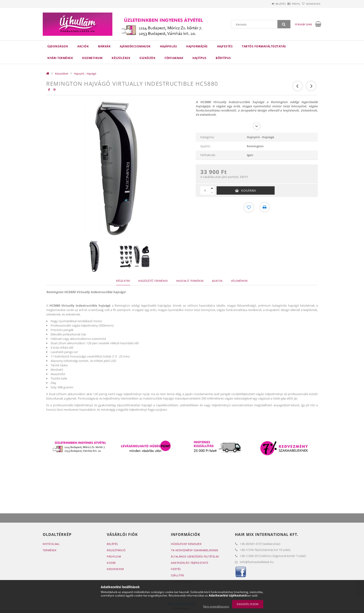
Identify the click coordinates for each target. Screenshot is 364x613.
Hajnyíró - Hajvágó (85, 74)
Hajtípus (199, 58)
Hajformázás (197, 46)
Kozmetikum (92, 58)
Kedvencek (311, 4)
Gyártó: (205, 146)
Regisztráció (116, 550)
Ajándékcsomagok (135, 46)
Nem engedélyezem (216, 606)
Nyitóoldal (51, 544)
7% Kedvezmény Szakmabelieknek (195, 550)
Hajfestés (225, 46)
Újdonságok (58, 46)
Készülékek (121, 58)
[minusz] (212, 193)
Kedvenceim (115, 569)
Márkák (104, 46)
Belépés (268, 4)
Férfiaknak (174, 58)
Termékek (50, 550)
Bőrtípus (223, 58)
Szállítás (178, 575)
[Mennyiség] (205, 190)
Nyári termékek (60, 58)
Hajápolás (169, 46)
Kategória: (207, 137)
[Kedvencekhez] (249, 207)
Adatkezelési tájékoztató (190, 563)
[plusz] (212, 188)
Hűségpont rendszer (186, 544)
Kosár (111, 563)
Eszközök (147, 58)
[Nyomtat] (265, 207)
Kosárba (249, 190)
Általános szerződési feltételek (195, 556)
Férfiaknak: (208, 155)
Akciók (83, 46)
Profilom (114, 556)
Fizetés (176, 569)
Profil (288, 4)
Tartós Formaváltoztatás (264, 46)
